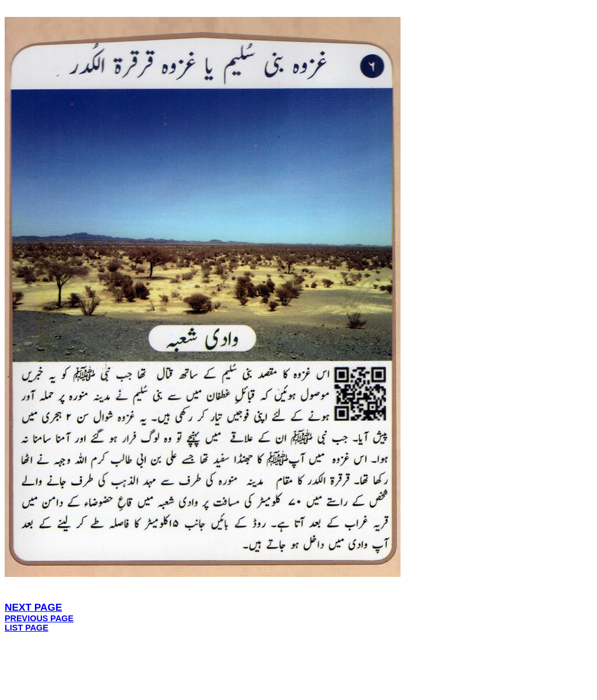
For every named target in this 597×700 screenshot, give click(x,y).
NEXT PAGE (34, 607)
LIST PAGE (27, 628)
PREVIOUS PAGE (39, 618)
